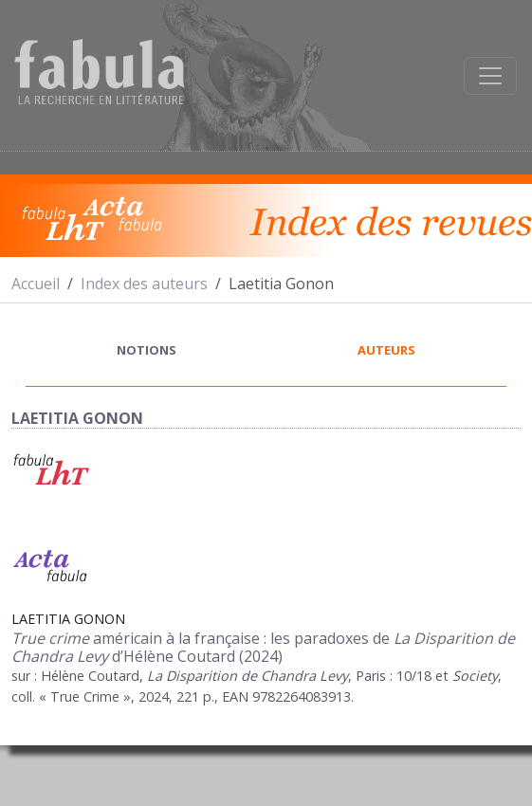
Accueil (36, 284)
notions (147, 350)
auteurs (386, 350)
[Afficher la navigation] (490, 76)
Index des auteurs (144, 284)
